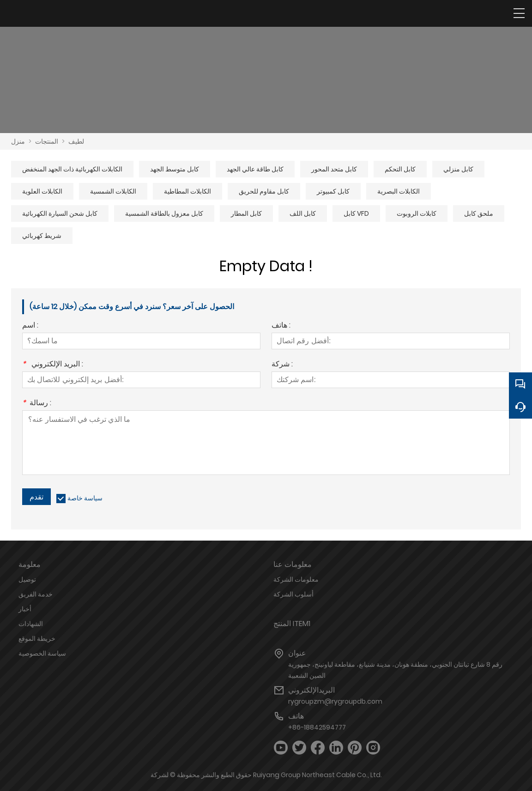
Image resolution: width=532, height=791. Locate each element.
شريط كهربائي (42, 236)
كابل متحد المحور (334, 169)
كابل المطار (246, 213)
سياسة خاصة (85, 498)
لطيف (76, 141)
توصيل (27, 579)
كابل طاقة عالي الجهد (255, 169)
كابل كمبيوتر (333, 191)
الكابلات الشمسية (113, 191)
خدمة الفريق (36, 594)
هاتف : (281, 326)
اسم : (30, 326)
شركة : (282, 365)
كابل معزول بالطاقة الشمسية (164, 213)
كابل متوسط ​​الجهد (175, 169)
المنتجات (47, 141)
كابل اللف (303, 213)
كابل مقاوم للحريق (264, 191)
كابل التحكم (400, 169)
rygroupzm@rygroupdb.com (335, 701)
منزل (18, 141)
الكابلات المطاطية (187, 191)
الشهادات (31, 624)
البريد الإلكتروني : (53, 365)
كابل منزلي (458, 169)
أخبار (25, 609)
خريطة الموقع (37, 639)
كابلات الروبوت (417, 213)
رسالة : (37, 404)
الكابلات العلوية (42, 191)
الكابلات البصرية (399, 191)
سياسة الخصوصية (42, 653)
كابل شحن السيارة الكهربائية (60, 213)
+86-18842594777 (317, 727)
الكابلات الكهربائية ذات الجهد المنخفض (72, 169)
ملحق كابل (479, 213)
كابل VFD (356, 213)
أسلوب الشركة (293, 594)
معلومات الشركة (296, 579)
